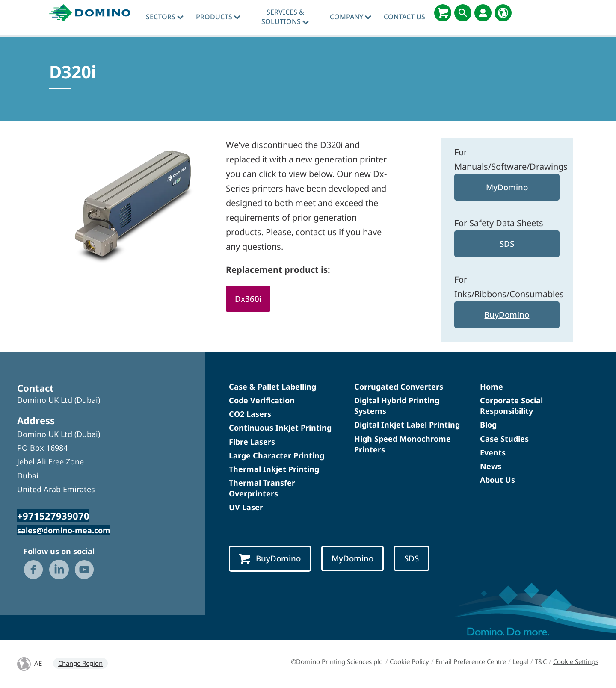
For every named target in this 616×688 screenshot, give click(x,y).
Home (492, 387)
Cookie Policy (409, 661)
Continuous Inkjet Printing (280, 428)
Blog (488, 425)
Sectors (165, 17)
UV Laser (246, 507)
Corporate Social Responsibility (511, 406)
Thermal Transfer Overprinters (262, 488)
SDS (507, 244)
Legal (520, 661)
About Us (498, 480)
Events (493, 452)
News (491, 466)
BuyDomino (507, 314)
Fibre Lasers (252, 442)
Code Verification (262, 400)
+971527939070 (53, 516)
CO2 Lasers (250, 414)
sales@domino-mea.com (64, 530)
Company (351, 17)
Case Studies (504, 439)
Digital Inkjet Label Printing (407, 425)
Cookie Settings (576, 661)
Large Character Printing (277, 455)
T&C (541, 661)
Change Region (80, 663)
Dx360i (248, 299)
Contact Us (404, 17)
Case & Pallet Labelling (272, 387)
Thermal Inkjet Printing (274, 469)
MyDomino (507, 187)
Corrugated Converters (399, 387)
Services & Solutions (285, 17)
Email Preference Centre (471, 661)
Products (218, 17)
